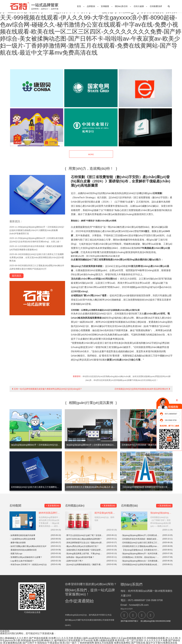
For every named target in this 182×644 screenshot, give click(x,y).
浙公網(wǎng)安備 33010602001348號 (155, 621)
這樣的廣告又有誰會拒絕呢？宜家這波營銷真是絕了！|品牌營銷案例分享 (84, 550)
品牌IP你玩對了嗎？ (74, 561)
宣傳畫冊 (105, 6)
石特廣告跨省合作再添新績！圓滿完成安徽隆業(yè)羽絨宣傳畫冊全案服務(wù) (140, 539)
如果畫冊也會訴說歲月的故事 (22, 535)
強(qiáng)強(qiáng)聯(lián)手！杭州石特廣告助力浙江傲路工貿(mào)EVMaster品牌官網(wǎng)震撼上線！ (140, 554)
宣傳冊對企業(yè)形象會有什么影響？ (26, 557)
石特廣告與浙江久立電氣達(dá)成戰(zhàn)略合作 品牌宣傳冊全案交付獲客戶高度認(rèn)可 (140, 546)
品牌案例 (91, 6)
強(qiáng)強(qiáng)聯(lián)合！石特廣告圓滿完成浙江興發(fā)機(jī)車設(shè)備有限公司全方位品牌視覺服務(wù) (140, 561)
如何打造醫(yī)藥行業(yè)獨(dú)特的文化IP (28, 546)
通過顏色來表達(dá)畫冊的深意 (23, 550)
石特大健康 (139, 6)
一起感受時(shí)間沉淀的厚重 (22, 539)
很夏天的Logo (16, 554)
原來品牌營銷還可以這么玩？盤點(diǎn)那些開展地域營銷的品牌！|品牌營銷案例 (84, 543)
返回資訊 (17, 276)
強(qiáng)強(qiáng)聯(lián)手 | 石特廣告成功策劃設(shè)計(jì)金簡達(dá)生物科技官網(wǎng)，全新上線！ (140, 535)
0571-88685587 (171, 414)
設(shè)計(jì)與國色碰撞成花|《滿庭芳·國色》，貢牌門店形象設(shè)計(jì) (84, 564)
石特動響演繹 (156, 6)
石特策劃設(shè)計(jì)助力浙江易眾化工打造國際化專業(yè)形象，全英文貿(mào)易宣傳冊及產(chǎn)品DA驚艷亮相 (37, 258)
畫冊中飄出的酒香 (18, 543)
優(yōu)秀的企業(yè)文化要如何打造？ (82, 546)
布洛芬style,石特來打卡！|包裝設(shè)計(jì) (28, 564)
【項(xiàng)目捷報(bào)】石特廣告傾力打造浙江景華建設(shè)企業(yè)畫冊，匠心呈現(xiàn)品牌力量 (140, 550)
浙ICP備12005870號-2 (129, 621)
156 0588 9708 (171, 420)
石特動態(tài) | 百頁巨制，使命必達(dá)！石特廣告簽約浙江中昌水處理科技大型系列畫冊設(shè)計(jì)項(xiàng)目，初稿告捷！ (140, 557)
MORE (91, 154)
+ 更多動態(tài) (53, 506)
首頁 (79, 6)
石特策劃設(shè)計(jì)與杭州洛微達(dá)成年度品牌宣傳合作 (142, 389)
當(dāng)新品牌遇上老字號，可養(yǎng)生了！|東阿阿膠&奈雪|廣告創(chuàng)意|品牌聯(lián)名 (84, 554)
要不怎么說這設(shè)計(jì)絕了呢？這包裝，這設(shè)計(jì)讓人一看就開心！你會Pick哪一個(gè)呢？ (84, 535)
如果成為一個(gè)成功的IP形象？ (80, 557)
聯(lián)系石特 (121, 6)
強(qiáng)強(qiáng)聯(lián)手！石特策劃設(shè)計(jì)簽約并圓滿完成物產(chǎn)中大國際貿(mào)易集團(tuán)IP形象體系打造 (37, 230)
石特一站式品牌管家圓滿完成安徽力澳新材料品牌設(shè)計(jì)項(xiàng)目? (47, 389)
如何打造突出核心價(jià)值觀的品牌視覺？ (83, 539)
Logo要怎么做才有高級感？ (22, 561)
